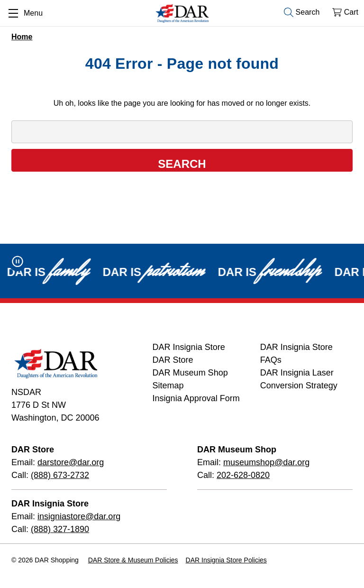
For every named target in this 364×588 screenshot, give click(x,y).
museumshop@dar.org (266, 462)
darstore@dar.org (71, 462)
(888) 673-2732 (60, 475)
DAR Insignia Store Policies (226, 560)
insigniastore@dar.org (79, 516)
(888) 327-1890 (60, 529)
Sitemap (168, 386)
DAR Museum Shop (190, 373)
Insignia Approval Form (196, 398)
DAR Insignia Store (189, 347)
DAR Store (173, 360)
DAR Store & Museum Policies (133, 560)
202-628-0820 (243, 475)
